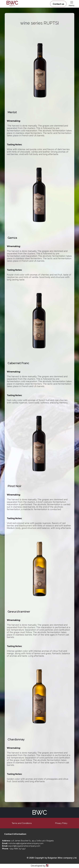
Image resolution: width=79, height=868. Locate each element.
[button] (71, 2)
